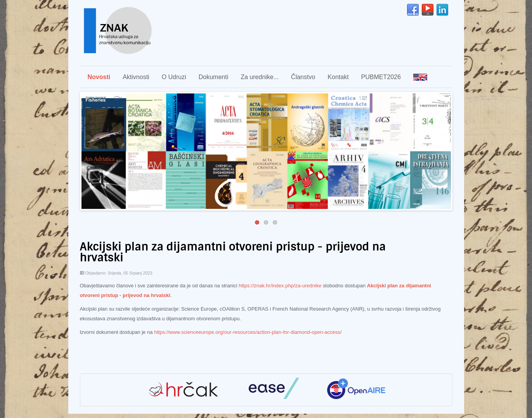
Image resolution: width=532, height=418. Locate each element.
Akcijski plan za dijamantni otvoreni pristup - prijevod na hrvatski (233, 252)
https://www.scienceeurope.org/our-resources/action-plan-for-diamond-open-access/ (248, 332)
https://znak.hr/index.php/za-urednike (280, 286)
